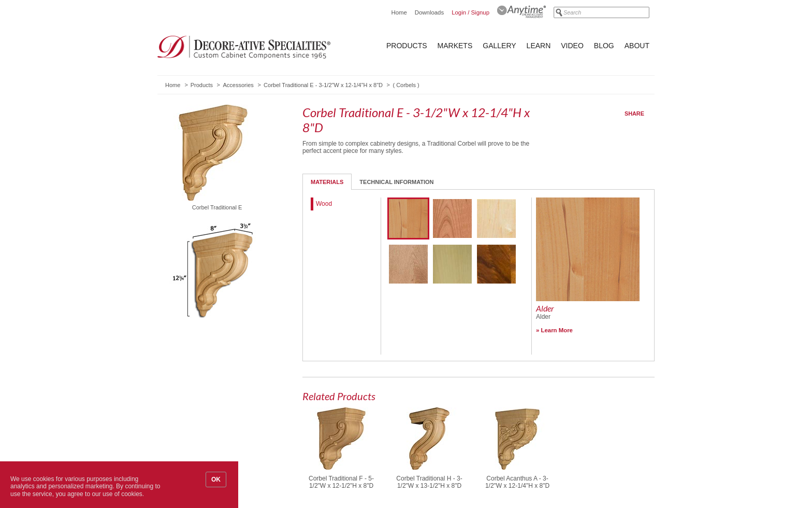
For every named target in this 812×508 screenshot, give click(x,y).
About (637, 46)
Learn (539, 46)
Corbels (406, 85)
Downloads (429, 12)
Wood (324, 204)
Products (407, 46)
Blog (604, 46)
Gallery (499, 46)
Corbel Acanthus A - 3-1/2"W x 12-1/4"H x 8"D (517, 482)
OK (216, 479)
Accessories (238, 85)
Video (572, 46)
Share (634, 114)
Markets (455, 46)
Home (399, 12)
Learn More (557, 330)
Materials (327, 182)
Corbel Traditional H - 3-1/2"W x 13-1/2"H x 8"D (429, 482)
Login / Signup (470, 12)
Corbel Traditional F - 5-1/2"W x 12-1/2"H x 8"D (341, 482)
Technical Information (396, 182)
